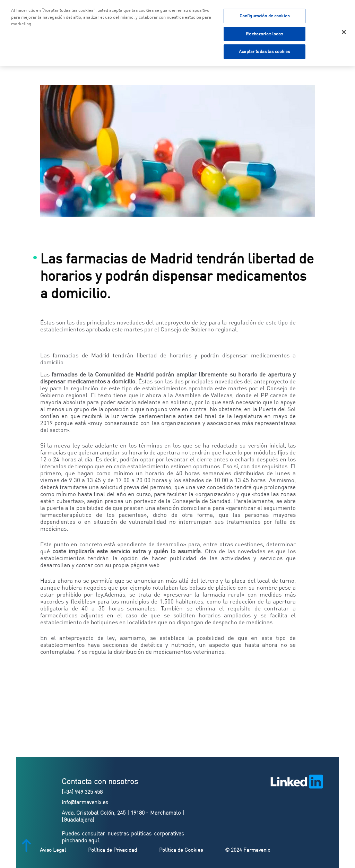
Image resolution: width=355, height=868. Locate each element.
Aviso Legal (53, 850)
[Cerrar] (344, 31)
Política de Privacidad (112, 850)
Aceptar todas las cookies (264, 50)
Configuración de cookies (265, 14)
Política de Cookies (181, 850)
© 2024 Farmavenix (248, 850)
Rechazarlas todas (264, 32)
